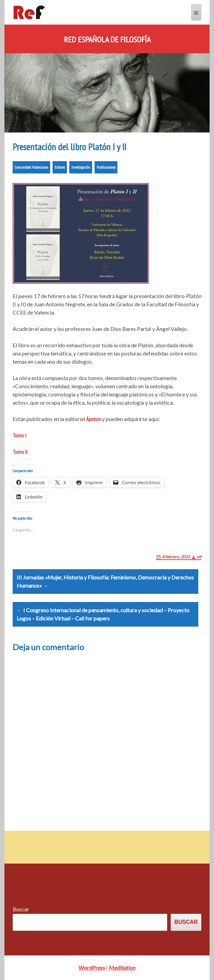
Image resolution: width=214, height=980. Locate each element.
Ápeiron (94, 419)
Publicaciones (106, 167)
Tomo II (20, 452)
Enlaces (60, 167)
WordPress (92, 968)
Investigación (81, 167)
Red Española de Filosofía (107, 40)
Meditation (122, 968)
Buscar (21, 909)
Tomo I (19, 435)
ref (199, 557)
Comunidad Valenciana (31, 167)
